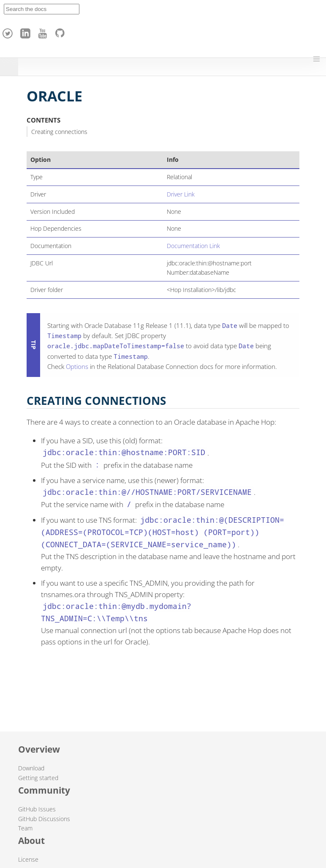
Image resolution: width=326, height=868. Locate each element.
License (28, 859)
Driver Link (181, 194)
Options (77, 366)
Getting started (38, 778)
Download (31, 768)
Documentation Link (193, 246)
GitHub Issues (37, 809)
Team (25, 828)
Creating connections (59, 132)
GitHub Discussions (44, 819)
